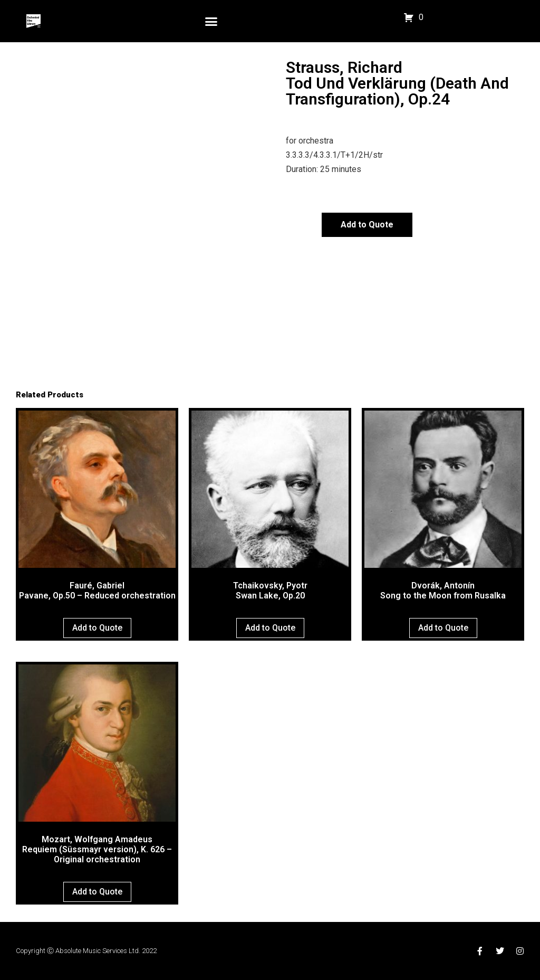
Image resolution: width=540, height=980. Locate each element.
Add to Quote (367, 225)
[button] (211, 21)
